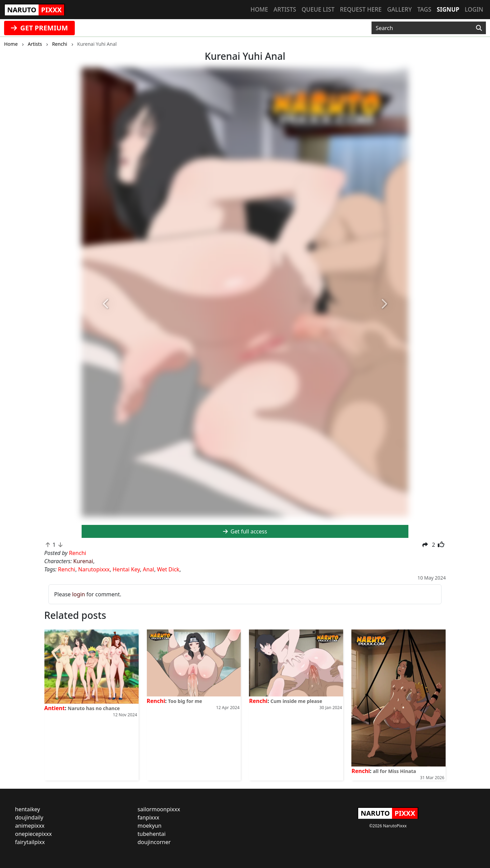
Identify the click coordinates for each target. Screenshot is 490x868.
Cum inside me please (296, 701)
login (79, 594)
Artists (285, 9)
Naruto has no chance (94, 708)
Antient (55, 708)
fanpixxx (149, 817)
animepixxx (30, 826)
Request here (361, 9)
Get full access (245, 531)
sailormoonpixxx (159, 809)
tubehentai (152, 834)
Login (474, 9)
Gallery (400, 9)
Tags (424, 9)
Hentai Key (126, 569)
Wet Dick (168, 569)
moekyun (150, 826)
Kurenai (83, 561)
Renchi (67, 569)
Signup (448, 9)
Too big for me (185, 701)
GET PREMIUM (39, 28)
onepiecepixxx (33, 834)
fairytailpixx (30, 842)
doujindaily (29, 817)
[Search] (479, 28)
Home (259, 9)
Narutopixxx (94, 569)
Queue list (318, 9)
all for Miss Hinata (394, 771)
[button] (106, 304)
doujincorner (154, 842)
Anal (148, 569)
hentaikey (27, 809)
